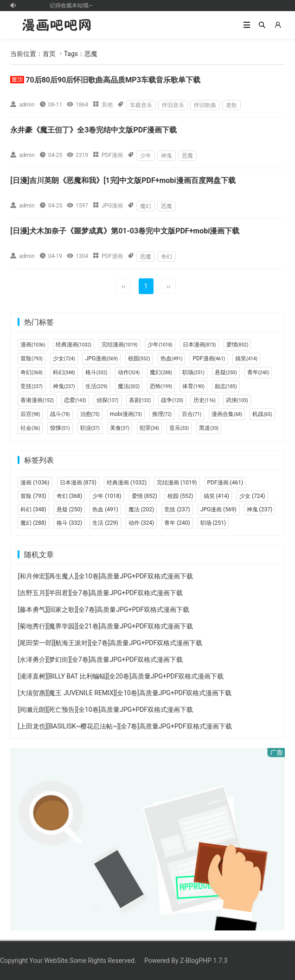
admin (27, 105)
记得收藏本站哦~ (74, 6)
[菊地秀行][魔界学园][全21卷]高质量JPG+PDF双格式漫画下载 (105, 626)
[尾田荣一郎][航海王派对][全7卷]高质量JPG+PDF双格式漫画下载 (110, 643)
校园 (139, 358)
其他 (107, 105)
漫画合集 (227, 414)
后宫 (30, 414)
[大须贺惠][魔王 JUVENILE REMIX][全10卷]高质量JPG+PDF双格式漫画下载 (125, 693)
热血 (172, 358)
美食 (120, 428)
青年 (258, 372)
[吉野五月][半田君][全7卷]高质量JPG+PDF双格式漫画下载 (100, 593)
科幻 (64, 372)
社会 (30, 428)
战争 (172, 400)
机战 (262, 414)
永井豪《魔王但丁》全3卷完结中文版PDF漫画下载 (93, 130)
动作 (129, 372)
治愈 (90, 414)
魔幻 (146, 206)
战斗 (60, 414)
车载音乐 (141, 105)
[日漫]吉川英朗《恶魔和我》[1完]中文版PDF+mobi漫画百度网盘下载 (123, 180)
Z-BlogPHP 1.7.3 (204, 961)
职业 (90, 428)
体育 (193, 386)
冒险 (32, 358)
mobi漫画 (126, 414)
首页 (49, 54)
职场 (193, 372)
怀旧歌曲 (205, 105)
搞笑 (246, 358)
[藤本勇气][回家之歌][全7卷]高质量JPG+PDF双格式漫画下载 (103, 609)
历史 (205, 400)
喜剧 (140, 400)
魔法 (129, 386)
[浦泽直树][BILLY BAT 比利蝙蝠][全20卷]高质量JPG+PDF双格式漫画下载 (121, 676)
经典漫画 (74, 345)
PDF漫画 (112, 155)
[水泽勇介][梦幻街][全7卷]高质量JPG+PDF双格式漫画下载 (100, 660)
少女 (64, 358)
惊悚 (60, 428)
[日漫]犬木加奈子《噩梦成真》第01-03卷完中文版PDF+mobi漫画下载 (125, 231)
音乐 (179, 428)
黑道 (209, 428)
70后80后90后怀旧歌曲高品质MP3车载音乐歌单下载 (113, 80)
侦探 (108, 400)
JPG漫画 (112, 206)
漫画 (33, 345)
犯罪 (149, 428)
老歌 (231, 105)
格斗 (96, 372)
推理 (162, 414)
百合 (192, 414)
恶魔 (187, 156)
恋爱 (75, 400)
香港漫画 (37, 400)
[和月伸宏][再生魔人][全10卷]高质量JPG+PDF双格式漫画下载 (105, 576)
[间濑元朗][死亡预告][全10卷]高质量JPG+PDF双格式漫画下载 (105, 710)
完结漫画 (119, 345)
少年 (146, 156)
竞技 (32, 386)
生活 (96, 386)
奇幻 (167, 257)
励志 (226, 386)
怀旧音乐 (173, 105)
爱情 (237, 345)
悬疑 (226, 372)
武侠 (237, 400)
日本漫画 (199, 345)
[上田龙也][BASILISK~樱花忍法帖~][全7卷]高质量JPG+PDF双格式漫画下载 (125, 726)
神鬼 (167, 156)
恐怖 (161, 386)
